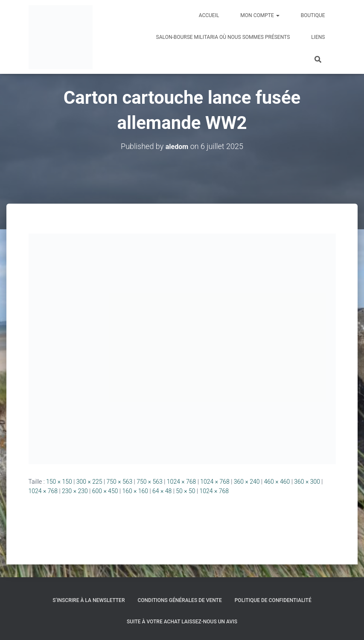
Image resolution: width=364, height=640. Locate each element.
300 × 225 (89, 482)
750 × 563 (119, 482)
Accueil (209, 15)
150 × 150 (59, 482)
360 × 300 (307, 482)
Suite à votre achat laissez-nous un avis (182, 622)
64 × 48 (162, 491)
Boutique (313, 15)
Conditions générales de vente (179, 600)
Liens (318, 37)
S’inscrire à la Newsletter (89, 600)
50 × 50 (185, 491)
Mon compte (260, 15)
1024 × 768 (182, 482)
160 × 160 (135, 491)
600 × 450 (105, 491)
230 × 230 (75, 491)
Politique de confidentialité (273, 600)
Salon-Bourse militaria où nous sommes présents (223, 37)
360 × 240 (247, 482)
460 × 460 (277, 482)
